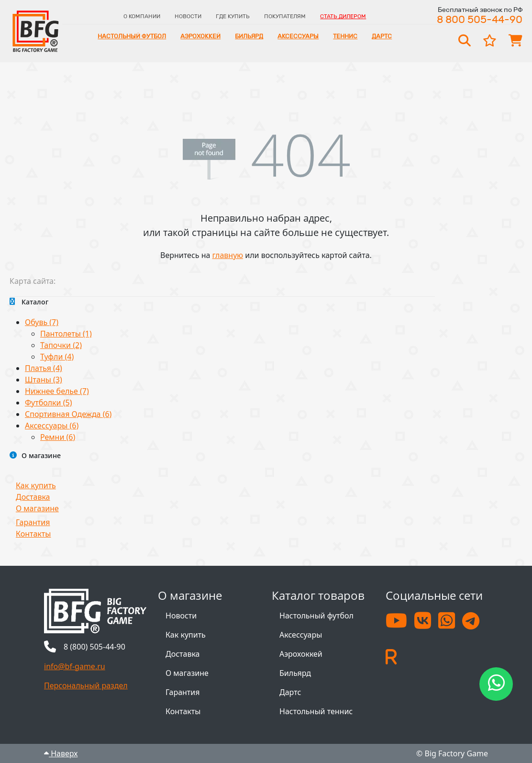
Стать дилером (343, 16)
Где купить (233, 16)
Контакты (33, 534)
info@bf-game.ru (75, 666)
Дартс (382, 36)
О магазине (37, 508)
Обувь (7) (42, 322)
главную (228, 255)
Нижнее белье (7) (57, 391)
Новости (188, 16)
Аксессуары (298, 36)
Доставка (33, 497)
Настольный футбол (132, 36)
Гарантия (33, 522)
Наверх (61, 753)
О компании (142, 16)
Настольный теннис (316, 711)
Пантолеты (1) (66, 334)
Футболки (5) (48, 403)
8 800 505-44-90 (480, 19)
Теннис (345, 36)
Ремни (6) (58, 437)
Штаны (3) (44, 380)
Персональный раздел (86, 685)
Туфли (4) (57, 357)
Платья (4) (44, 368)
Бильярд (249, 36)
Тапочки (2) (61, 345)
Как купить (36, 485)
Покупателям (285, 16)
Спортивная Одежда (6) (68, 414)
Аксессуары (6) (52, 426)
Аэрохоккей (200, 36)
